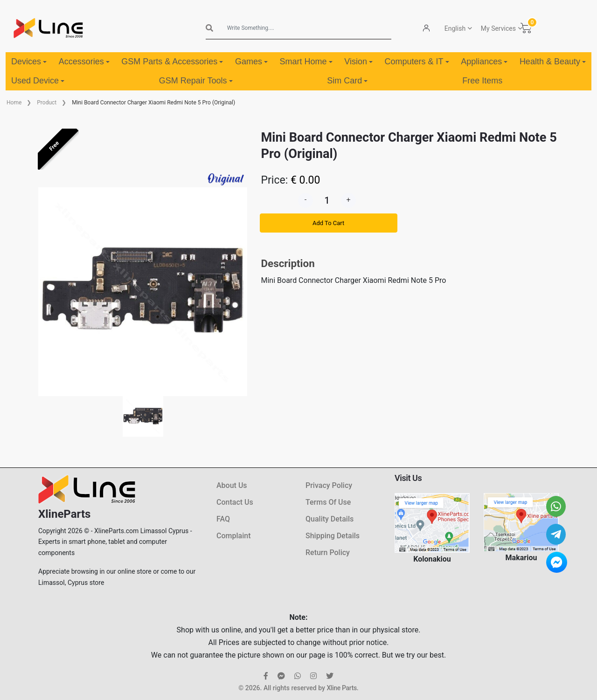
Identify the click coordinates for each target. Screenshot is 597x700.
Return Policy (328, 552)
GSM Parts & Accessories (172, 62)
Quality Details (330, 519)
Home (14, 103)
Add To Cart (328, 223)
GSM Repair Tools (196, 81)
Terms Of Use (328, 502)
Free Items (482, 81)
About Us (232, 485)
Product (47, 103)
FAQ (223, 519)
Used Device (38, 81)
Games (251, 62)
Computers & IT (417, 62)
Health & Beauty (553, 62)
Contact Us (235, 502)
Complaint (233, 536)
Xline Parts (341, 688)
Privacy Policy (329, 485)
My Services (498, 28)
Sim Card (347, 81)
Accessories (84, 62)
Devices (29, 62)
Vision (358, 62)
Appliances (484, 62)
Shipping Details (333, 536)
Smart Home (306, 62)
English (455, 28)
